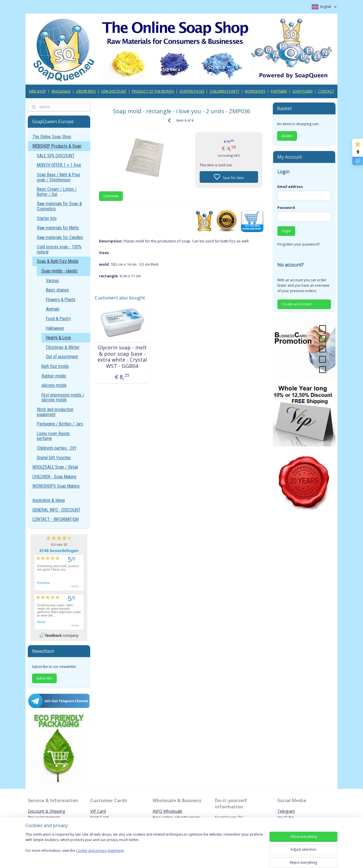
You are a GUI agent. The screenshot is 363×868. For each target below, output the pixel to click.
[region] (144, 846)
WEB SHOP (37, 91)
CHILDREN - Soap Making (54, 477)
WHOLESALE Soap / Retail (55, 467)
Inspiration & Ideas (49, 500)
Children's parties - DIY (57, 448)
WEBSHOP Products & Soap (57, 146)
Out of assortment (62, 357)
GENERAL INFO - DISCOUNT (56, 510)
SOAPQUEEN (302, 91)
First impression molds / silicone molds (63, 398)
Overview (111, 196)
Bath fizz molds (55, 366)
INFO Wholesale (167, 811)
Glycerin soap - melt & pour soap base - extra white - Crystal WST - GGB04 (122, 357)
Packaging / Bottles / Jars (60, 424)
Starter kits (47, 218)
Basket (287, 136)
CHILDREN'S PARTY (224, 91)
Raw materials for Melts (58, 228)
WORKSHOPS (255, 91)
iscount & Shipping (48, 811)
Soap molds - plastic (60, 271)
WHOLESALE (61, 91)
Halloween (55, 328)
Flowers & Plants (61, 300)
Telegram (286, 811)
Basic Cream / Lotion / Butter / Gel (57, 192)
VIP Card (98, 811)
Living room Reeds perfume (53, 436)
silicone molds (54, 385)
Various (52, 281)
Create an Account (297, 304)
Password (286, 208)
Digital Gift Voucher (54, 458)
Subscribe (44, 678)
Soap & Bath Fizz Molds (58, 261)
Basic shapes (57, 290)
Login (286, 231)
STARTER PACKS (192, 91)
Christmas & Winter (63, 347)
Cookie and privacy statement (100, 851)
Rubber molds (54, 376)
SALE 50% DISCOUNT (56, 156)
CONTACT (326, 91)
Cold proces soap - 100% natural (59, 249)
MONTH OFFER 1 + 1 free (59, 165)
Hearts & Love (58, 338)
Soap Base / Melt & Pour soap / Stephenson (59, 177)
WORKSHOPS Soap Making (56, 486)
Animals (53, 309)
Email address (290, 187)
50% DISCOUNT (114, 91)
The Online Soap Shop (52, 137)
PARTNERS (279, 91)
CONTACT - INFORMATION (55, 519)
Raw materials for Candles (60, 237)
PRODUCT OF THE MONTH (153, 91)
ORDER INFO (86, 91)
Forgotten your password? (299, 244)
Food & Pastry (58, 319)
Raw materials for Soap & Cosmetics (59, 206)
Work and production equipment (55, 412)
